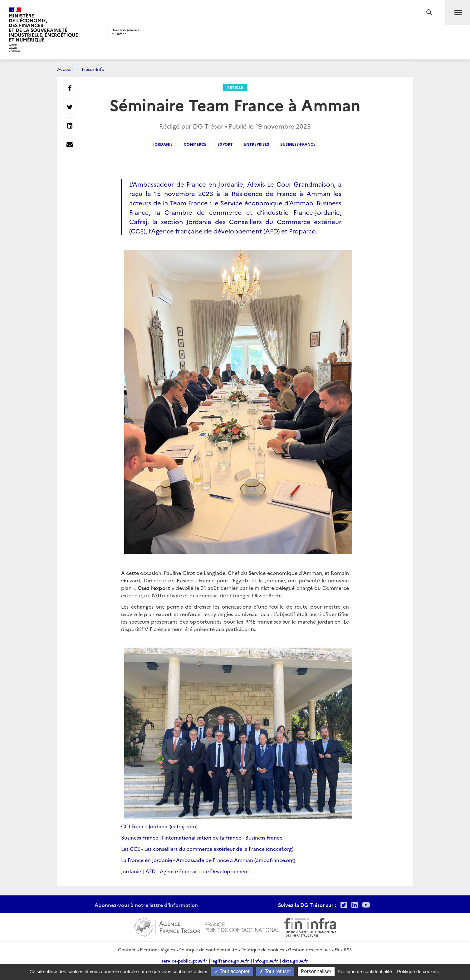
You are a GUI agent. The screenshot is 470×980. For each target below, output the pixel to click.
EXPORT (225, 144)
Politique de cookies (263, 949)
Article (235, 87)
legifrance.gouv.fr (230, 961)
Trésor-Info (93, 69)
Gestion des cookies (309, 949)
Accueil (65, 69)
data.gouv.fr (295, 961)
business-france (298, 144)
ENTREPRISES (257, 144)
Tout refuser (275, 971)
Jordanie (163, 144)
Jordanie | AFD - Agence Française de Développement (185, 871)
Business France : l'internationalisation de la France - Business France (202, 837)
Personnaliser (316, 971)
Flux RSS (343, 949)
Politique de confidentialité (208, 949)
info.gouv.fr (266, 961)
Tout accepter (232, 971)
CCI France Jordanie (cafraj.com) (159, 826)
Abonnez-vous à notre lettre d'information (146, 905)
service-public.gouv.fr (184, 961)
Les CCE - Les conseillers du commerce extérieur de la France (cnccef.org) (207, 849)
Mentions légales (157, 949)
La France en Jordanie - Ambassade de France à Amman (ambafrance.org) (208, 860)
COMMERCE (195, 144)
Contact (127, 949)
